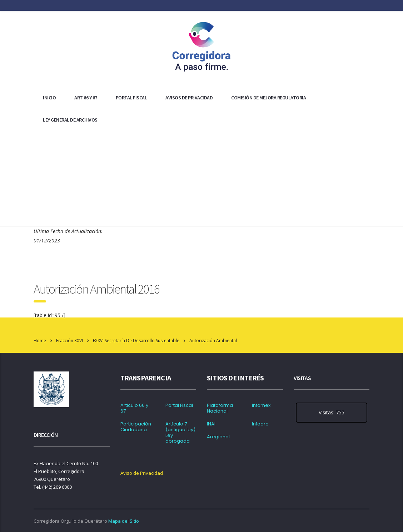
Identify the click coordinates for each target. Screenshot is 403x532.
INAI (211, 424)
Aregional (218, 437)
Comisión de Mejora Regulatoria (268, 98)
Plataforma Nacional (220, 408)
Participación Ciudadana (136, 427)
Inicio (49, 98)
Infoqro (260, 424)
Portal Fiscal (131, 98)
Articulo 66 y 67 (134, 408)
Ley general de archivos (70, 120)
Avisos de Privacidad (189, 98)
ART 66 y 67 (86, 98)
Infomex (261, 405)
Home (40, 341)
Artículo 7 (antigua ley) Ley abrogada (180, 433)
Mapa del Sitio (124, 521)
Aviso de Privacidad (142, 473)
